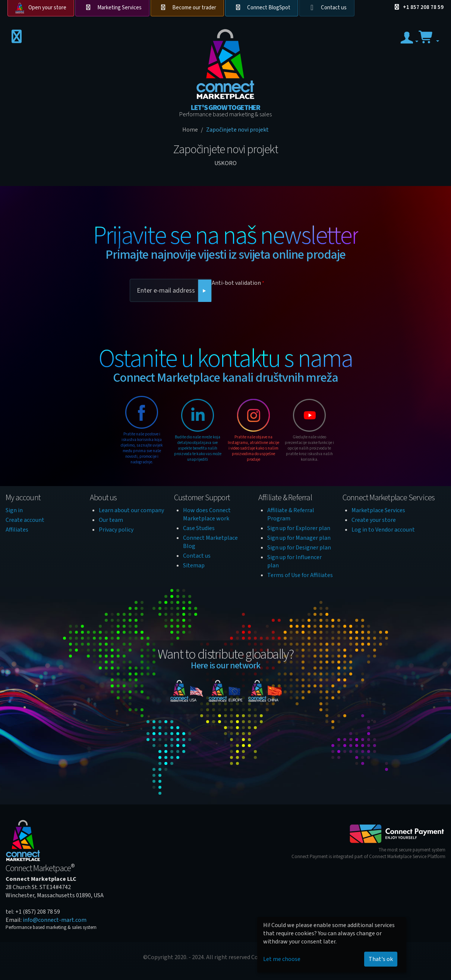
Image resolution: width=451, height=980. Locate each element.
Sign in (14, 510)
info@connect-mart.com (55, 920)
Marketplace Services (378, 510)
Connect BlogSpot (269, 8)
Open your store (47, 8)
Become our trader (194, 8)
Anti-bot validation (236, 283)
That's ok (381, 959)
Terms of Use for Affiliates (300, 575)
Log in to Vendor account (383, 530)
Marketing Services (119, 8)
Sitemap (194, 565)
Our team (111, 520)
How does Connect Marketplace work (207, 514)
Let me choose (282, 959)
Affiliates (17, 530)
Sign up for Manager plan (299, 538)
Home (190, 130)
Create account (25, 520)
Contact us (334, 8)
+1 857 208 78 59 (418, 7)
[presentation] (268, 303)
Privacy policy (116, 530)
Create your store (374, 520)
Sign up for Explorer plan (299, 528)
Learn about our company (131, 510)
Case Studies (199, 528)
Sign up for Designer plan (299, 548)
